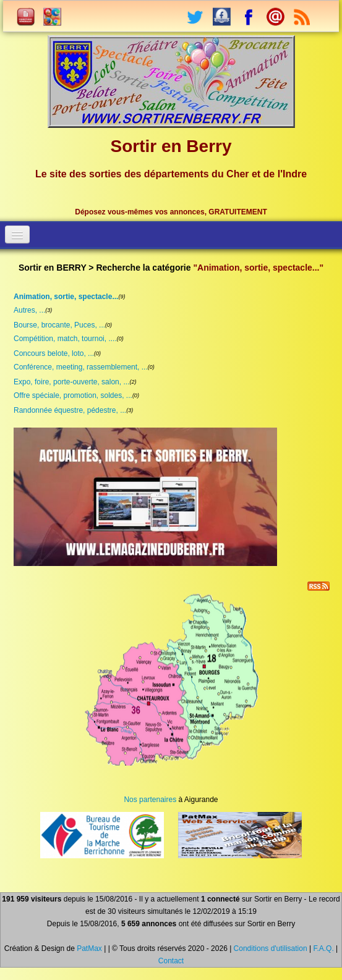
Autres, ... (29, 310)
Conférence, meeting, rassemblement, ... (81, 367)
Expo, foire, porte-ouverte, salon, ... (71, 382)
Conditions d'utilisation (271, 948)
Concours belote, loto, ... (54, 353)
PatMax (89, 948)
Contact (171, 961)
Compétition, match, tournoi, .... (65, 339)
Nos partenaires (150, 800)
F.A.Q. (323, 948)
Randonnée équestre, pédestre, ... (70, 410)
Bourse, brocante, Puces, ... (59, 325)
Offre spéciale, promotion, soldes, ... (73, 395)
